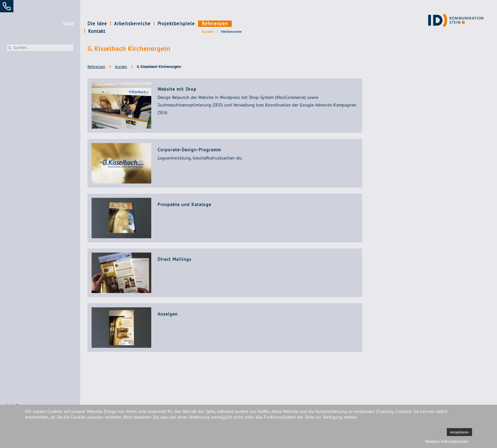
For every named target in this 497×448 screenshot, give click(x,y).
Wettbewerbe (231, 31)
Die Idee (97, 24)
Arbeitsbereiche (132, 24)
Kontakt (244, 24)
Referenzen (215, 24)
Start (68, 24)
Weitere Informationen (447, 441)
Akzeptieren (459, 432)
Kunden (208, 31)
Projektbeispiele (176, 24)
